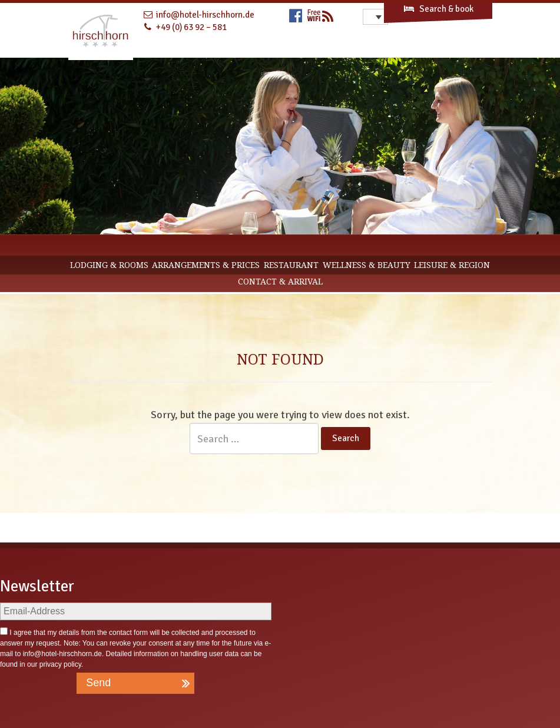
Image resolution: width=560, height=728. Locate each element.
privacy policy (60, 664)
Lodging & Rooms (109, 265)
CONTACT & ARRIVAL (280, 282)
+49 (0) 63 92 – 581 (191, 27)
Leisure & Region (452, 265)
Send (98, 683)
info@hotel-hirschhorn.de (62, 654)
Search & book (438, 9)
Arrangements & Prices (206, 265)
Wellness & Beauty (367, 265)
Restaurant (291, 265)
